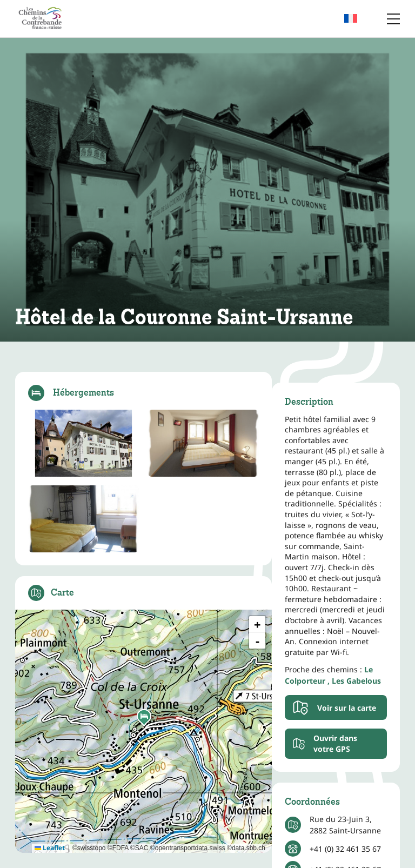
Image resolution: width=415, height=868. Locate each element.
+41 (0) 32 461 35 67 (345, 849)
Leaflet (50, 848)
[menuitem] (357, 19)
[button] (144, 718)
